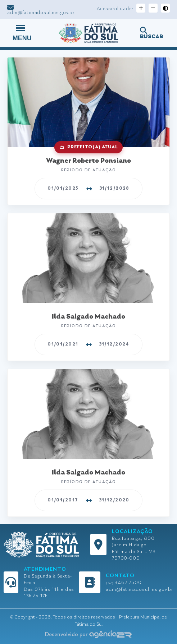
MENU (22, 32)
